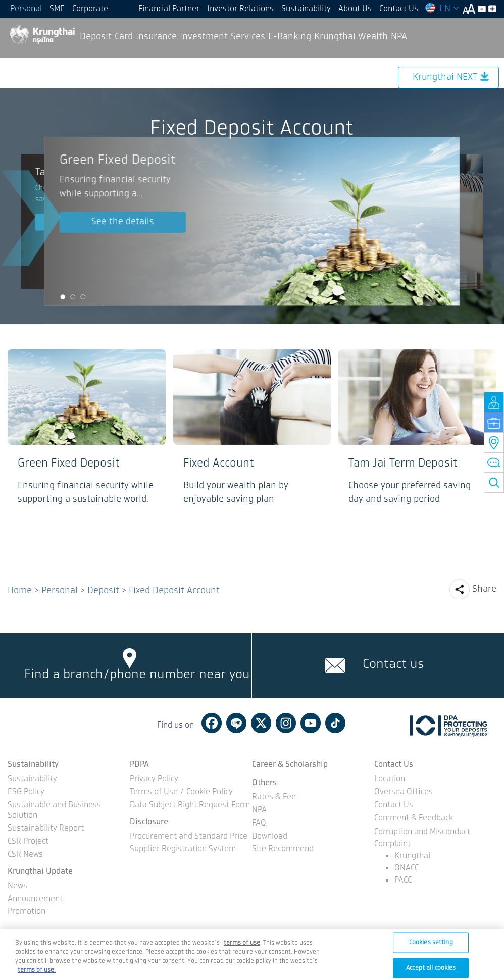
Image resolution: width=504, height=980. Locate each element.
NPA (399, 37)
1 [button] (63, 297)
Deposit (96, 37)
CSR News (25, 855)
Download (270, 837)
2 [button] (73, 297)
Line (236, 723)
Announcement (35, 899)
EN (442, 9)
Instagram (286, 723)
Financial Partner (169, 9)
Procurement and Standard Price (189, 837)
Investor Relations (240, 9)
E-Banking (290, 37)
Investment (204, 37)
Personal (26, 9)
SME (57, 9)
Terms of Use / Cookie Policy (181, 792)
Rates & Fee (274, 797)
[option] (252, 221)
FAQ (259, 824)
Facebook (212, 723)
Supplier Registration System (183, 849)
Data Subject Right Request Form (190, 806)
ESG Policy (26, 792)
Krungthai (412, 856)
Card (124, 37)
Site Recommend (283, 849)
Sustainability (306, 9)
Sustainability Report (46, 829)
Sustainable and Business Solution (54, 811)
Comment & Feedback (414, 819)
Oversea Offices (404, 792)
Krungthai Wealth (351, 37)
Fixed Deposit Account (174, 591)
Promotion (27, 912)
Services (248, 37)
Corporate (90, 9)
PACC (403, 880)
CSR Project (28, 842)
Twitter (261, 723)
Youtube (311, 723)
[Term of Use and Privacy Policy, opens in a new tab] (242, 950)
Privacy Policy (154, 779)
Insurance (156, 37)
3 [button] (83, 297)
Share (484, 589)
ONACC (407, 868)
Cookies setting (431, 949)
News (17, 886)
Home (20, 591)
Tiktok (335, 723)
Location (390, 779)
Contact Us (399, 9)
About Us (355, 9)
